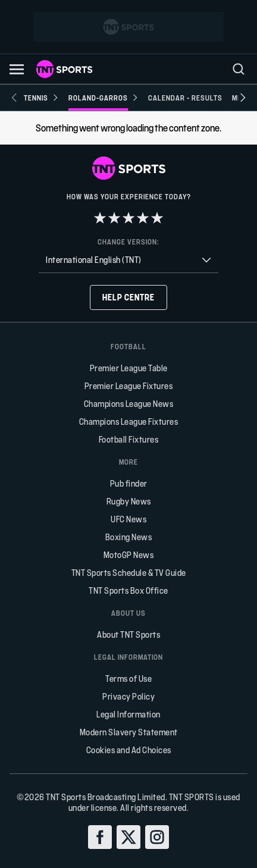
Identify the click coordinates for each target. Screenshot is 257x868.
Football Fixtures (129, 439)
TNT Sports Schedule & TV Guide (129, 573)
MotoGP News (129, 555)
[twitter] (128, 837)
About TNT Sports (128, 634)
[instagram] (157, 837)
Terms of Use (128, 679)
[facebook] (100, 837)
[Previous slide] (14, 98)
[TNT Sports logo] (64, 69)
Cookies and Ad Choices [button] (129, 750)
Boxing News (129, 537)
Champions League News (129, 404)
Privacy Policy (128, 696)
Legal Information (128, 714)
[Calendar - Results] (185, 98)
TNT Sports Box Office (128, 590)
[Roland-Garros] (104, 98)
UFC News (128, 519)
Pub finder (129, 483)
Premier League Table (129, 368)
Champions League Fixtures (129, 422)
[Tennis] (41, 98)
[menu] (239, 69)
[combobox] (128, 260)
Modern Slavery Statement (129, 732)
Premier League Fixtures (129, 386)
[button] (17, 69)
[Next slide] (243, 98)
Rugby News (129, 501)
